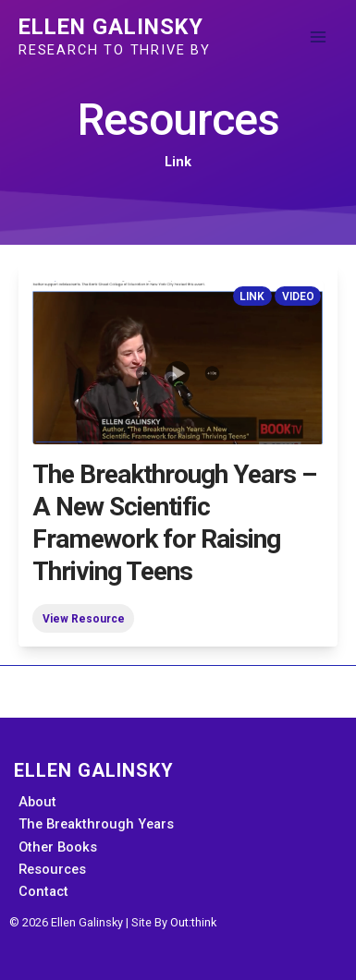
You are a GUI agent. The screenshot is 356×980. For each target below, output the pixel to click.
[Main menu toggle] (318, 37)
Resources (52, 869)
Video (298, 296)
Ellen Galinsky (111, 27)
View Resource (84, 618)
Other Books (58, 847)
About (37, 802)
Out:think (193, 922)
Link (252, 296)
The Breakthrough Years (96, 824)
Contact (43, 891)
